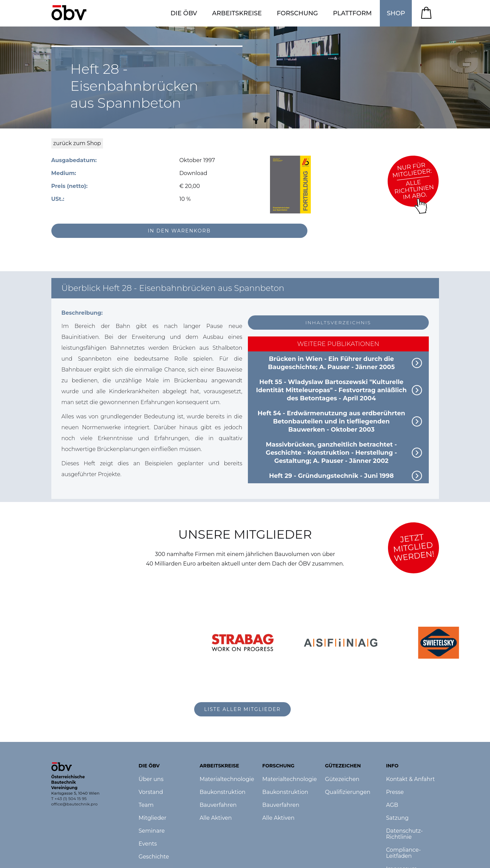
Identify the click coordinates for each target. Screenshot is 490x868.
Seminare (152, 831)
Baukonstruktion (223, 792)
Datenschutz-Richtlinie (404, 834)
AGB (392, 805)
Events (148, 844)
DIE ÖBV (184, 13)
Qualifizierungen (348, 792)
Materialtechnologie (227, 779)
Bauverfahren (218, 805)
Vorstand (151, 792)
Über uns (151, 779)
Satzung (397, 818)
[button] (184, 13)
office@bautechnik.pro (75, 804)
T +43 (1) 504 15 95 (69, 798)
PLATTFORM (352, 13)
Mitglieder (153, 818)
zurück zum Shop (77, 143)
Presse (395, 792)
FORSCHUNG (297, 13)
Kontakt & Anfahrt (410, 779)
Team (146, 805)
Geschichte (154, 857)
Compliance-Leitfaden (403, 853)
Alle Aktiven (216, 818)
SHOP (396, 13)
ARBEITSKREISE (237, 13)
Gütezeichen (342, 779)
